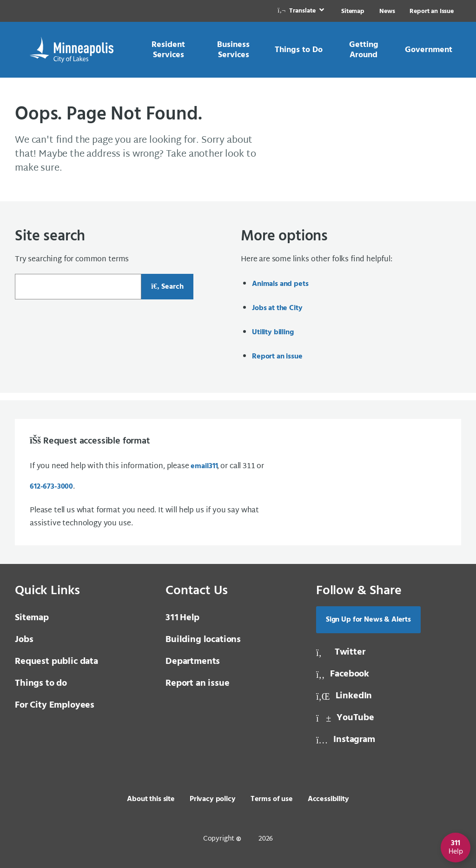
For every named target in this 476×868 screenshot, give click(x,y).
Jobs (24, 640)
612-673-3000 (51, 487)
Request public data (56, 662)
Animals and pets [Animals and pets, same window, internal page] (280, 284)
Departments (193, 662)
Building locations (203, 640)
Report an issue (198, 683)
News (387, 11)
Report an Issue (432, 11)
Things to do (41, 683)
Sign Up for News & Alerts (368, 620)
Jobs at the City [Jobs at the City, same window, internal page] (277, 308)
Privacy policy (213, 799)
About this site (151, 799)
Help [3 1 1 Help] (182, 618)
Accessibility (328, 799)
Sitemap (353, 11)
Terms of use (272, 799)
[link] (302, 11)
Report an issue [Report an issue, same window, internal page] (277, 357)
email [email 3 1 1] (204, 466)
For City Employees (55, 705)
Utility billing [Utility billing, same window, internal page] (273, 332)
